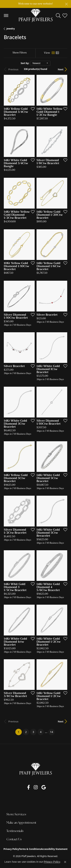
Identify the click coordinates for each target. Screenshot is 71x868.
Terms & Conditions (30, 849)
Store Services (16, 815)
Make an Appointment (21, 823)
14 (51, 732)
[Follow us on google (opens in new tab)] (44, 787)
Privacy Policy (11, 849)
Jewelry (11, 29)
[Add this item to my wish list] (32, 109)
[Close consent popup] (65, 862)
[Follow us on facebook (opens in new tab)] (28, 787)
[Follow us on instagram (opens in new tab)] (36, 787)
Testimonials (15, 831)
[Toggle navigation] (6, 15)
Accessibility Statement (54, 849)
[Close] (66, 4)
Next (61, 69)
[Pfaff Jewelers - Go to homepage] (36, 769)
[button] (58, 15)
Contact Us (14, 839)
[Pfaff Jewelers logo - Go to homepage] (36, 15)
